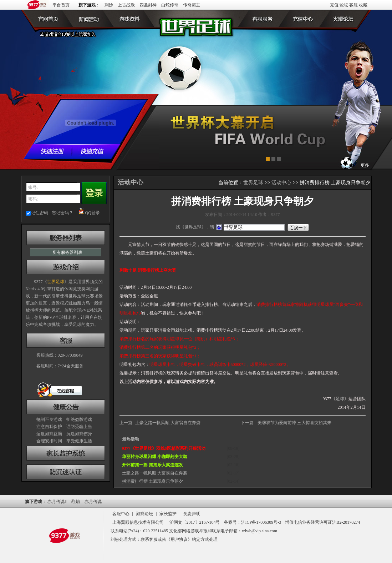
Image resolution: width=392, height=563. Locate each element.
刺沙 (109, 5)
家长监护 (168, 514)
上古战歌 (126, 5)
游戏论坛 (144, 514)
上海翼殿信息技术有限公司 (138, 522)
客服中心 (121, 514)
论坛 (344, 5)
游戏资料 (127, 19)
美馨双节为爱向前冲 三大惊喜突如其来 (294, 423)
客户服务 (266, 19)
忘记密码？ (62, 213)
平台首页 (61, 5)
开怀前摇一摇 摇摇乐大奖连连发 (152, 465)
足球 (340, 399)
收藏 (363, 5)
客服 (353, 5)
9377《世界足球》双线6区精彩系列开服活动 (164, 448)
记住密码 (40, 213)
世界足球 (48, 19)
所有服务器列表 (67, 252)
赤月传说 (93, 502)
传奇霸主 (192, 5)
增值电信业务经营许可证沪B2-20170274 (322, 522)
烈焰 (76, 502)
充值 (334, 5)
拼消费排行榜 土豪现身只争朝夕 (152, 481)
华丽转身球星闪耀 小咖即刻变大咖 (155, 457)
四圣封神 (148, 5)
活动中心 (281, 183)
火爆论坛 (344, 19)
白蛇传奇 (170, 5)
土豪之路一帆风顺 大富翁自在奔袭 (168, 423)
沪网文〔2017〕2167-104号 (195, 522)
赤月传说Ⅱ (57, 502)
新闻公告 (87, 19)
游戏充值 (305, 19)
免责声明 (192, 514)
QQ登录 (89, 213)
